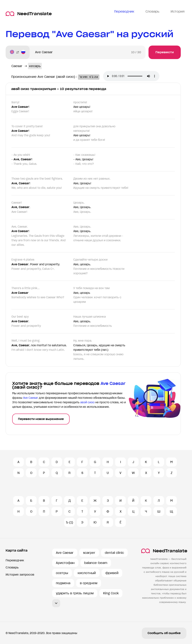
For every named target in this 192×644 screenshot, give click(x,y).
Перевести (165, 52)
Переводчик (15, 560)
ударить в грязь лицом (75, 593)
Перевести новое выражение (41, 419)
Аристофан (65, 563)
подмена (63, 583)
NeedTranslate (29, 14)
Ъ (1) (69, 522)
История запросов (20, 575)
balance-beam (96, 563)
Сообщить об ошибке (164, 633)
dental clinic (114, 553)
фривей (112, 573)
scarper (89, 553)
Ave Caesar (65, 553)
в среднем (89, 583)
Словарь (12, 567)
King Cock (111, 593)
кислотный (87, 573)
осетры (62, 573)
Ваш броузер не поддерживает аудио (136, 76)
